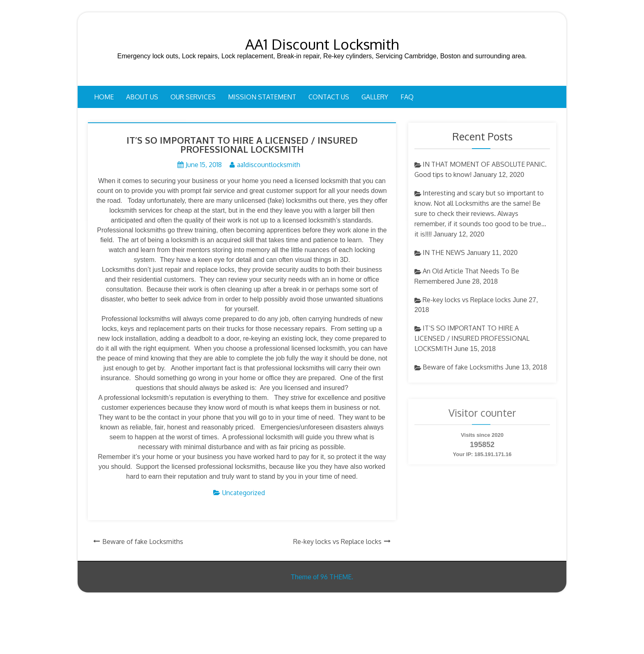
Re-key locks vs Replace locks (337, 542)
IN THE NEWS (444, 252)
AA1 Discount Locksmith (322, 44)
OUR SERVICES (193, 97)
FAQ (407, 97)
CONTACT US (329, 97)
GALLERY (375, 97)
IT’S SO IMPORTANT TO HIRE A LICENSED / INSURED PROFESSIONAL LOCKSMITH (472, 338)
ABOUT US (142, 97)
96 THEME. (337, 577)
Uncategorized (244, 493)
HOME (104, 97)
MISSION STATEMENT (262, 97)
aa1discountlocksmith (269, 165)
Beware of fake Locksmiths (143, 542)
